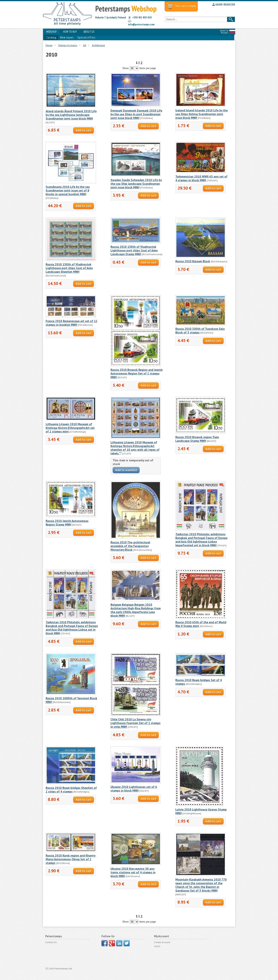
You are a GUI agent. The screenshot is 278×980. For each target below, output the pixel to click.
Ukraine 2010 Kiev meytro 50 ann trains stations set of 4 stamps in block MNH (133, 872)
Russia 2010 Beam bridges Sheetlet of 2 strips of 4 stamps (71, 790)
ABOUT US (89, 32)
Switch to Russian (224, 32)
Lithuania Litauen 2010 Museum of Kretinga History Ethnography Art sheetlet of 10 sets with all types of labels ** (135, 448)
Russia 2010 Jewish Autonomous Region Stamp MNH (67, 523)
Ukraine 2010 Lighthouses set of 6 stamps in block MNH (134, 789)
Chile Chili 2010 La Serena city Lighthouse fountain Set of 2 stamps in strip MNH (136, 723)
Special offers (86, 37)
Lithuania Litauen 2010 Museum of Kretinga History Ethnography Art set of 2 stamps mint (70, 428)
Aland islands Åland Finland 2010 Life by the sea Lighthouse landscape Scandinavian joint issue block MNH (71, 115)
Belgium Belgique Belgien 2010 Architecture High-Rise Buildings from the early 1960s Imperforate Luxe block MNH (136, 610)
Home (49, 45)
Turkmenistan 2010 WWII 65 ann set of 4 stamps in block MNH (201, 178)
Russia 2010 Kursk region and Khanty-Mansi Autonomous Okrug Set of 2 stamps (71, 859)
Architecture (98, 45)
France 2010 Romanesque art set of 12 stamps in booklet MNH (72, 323)
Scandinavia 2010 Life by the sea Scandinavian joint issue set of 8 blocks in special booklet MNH (68, 190)
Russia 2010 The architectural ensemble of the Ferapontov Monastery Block (130, 546)
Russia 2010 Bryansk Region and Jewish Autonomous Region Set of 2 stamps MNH (137, 373)
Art (85, 45)
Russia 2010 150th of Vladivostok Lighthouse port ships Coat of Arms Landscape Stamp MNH (134, 250)
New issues (67, 37)
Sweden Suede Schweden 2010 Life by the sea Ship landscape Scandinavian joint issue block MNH (136, 184)
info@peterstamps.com (141, 24)
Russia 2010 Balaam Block (193, 261)
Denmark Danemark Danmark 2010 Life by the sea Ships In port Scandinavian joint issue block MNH (136, 114)
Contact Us (51, 942)
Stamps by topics (68, 45)
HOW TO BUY (70, 32)
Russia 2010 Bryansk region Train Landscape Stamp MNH (197, 439)
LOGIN (219, 4)
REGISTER (229, 4)
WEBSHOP (51, 32)
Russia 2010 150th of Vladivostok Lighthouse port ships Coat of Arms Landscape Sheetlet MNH (69, 268)
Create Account (162, 942)
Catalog (51, 37)
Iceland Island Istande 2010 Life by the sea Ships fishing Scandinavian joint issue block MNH (202, 114)
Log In (157, 946)
